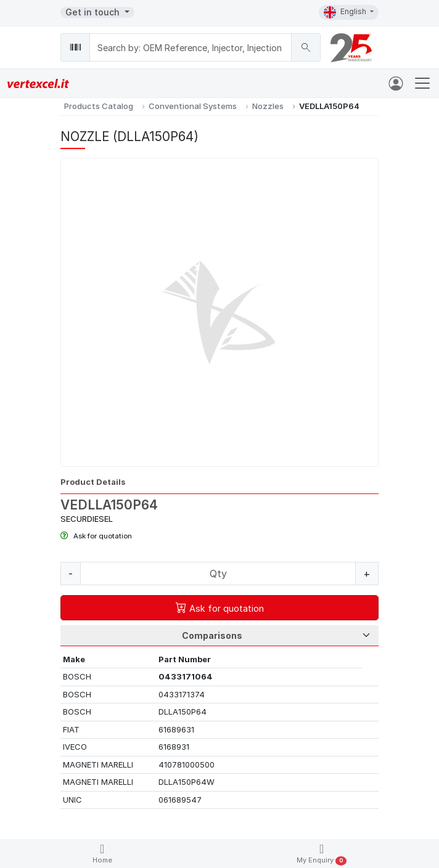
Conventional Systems (193, 106)
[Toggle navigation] (422, 83)
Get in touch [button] (94, 12)
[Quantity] (218, 574)
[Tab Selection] (219, 636)
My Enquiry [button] (322, 854)
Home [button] (102, 854)
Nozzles (268, 106)
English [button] (346, 12)
